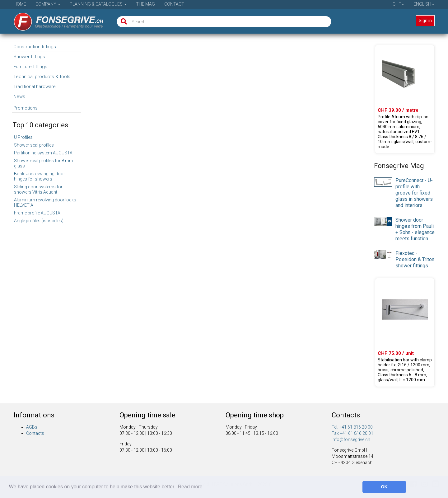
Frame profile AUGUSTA (37, 213)
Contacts (35, 433)
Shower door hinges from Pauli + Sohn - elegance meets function (415, 229)
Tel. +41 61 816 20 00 (352, 427)
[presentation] (383, 182)
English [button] (424, 4)
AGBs (32, 427)
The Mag (145, 4)
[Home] (54, 20)
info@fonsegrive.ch (351, 439)
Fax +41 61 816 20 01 (352, 433)
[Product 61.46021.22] (405, 99)
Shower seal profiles (34, 145)
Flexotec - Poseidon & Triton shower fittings (415, 259)
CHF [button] (398, 4)
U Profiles (23, 137)
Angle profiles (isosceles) (39, 221)
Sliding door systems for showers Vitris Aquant (38, 189)
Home (20, 4)
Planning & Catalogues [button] (98, 4)
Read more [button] (190, 487)
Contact (174, 4)
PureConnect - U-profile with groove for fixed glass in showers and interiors (414, 193)
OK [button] (384, 487)
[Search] (122, 22)
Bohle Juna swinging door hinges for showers (40, 176)
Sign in (425, 21)
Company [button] (48, 4)
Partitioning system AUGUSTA (43, 153)
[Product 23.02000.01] (405, 332)
